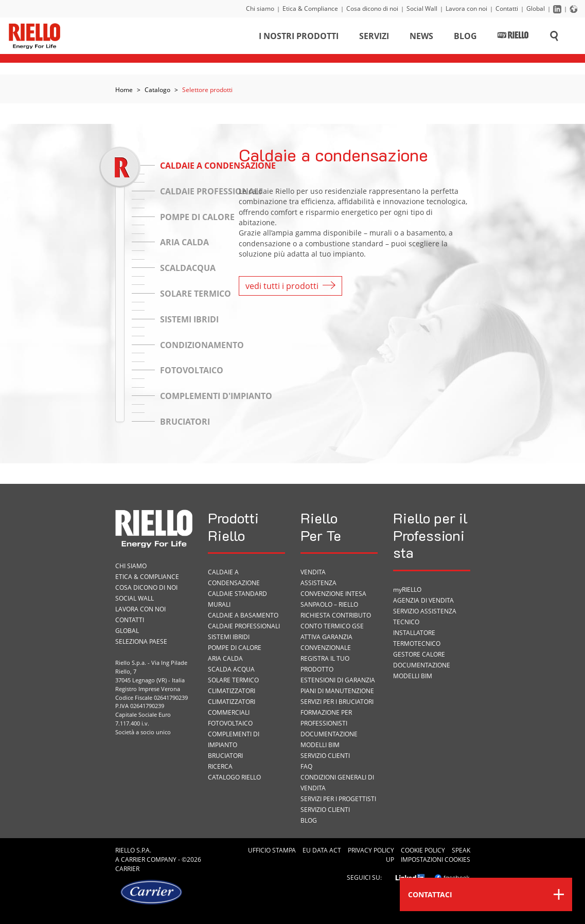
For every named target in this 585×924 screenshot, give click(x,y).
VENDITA (313, 572)
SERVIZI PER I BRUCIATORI (337, 702)
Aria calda (225, 658)
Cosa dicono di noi (372, 8)
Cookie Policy (423, 850)
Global (536, 8)
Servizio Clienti (325, 756)
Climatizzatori (232, 691)
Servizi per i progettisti (338, 799)
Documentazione (329, 734)
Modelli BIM (320, 745)
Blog (465, 38)
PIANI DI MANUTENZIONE (337, 691)
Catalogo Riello (234, 777)
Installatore (414, 633)
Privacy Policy (371, 850)
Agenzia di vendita (423, 600)
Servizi (374, 38)
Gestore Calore (419, 654)
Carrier (133, 859)
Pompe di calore (235, 648)
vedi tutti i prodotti (290, 286)
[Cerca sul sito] (554, 38)
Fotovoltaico (230, 723)
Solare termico (233, 680)
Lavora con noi (466, 8)
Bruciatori (225, 756)
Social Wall (422, 8)
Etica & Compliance (310, 8)
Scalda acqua (231, 669)
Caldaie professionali (244, 626)
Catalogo (157, 90)
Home (124, 90)
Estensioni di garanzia (338, 680)
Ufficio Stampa (272, 850)
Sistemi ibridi (229, 637)
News (421, 38)
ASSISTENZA (318, 583)
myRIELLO (407, 590)
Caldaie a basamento (243, 615)
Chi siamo (260, 8)
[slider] (120, 167)
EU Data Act (322, 850)
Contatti (507, 8)
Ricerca (220, 766)
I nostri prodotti (299, 38)
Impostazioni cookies (436, 859)
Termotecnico (417, 644)
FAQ (306, 766)
